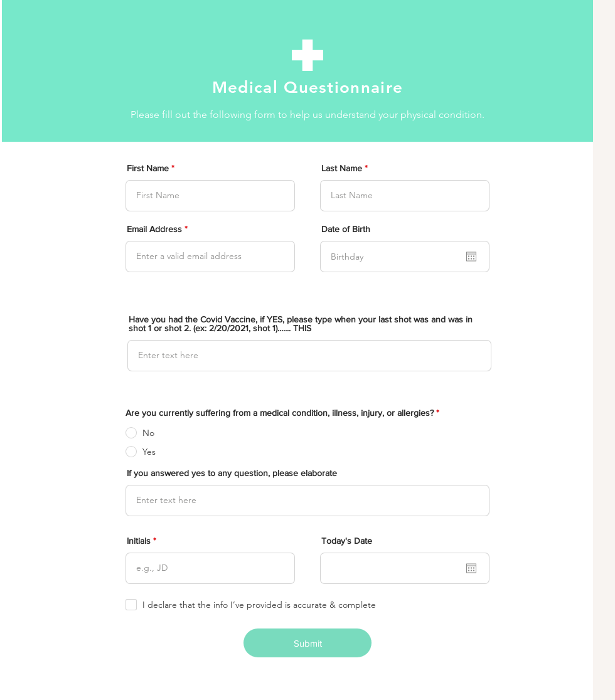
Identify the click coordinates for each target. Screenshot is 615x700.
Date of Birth (346, 229)
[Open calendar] (471, 257)
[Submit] (307, 643)
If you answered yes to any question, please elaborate (232, 473)
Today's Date (347, 541)
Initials (139, 541)
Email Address (154, 229)
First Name (148, 168)
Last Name (342, 168)
